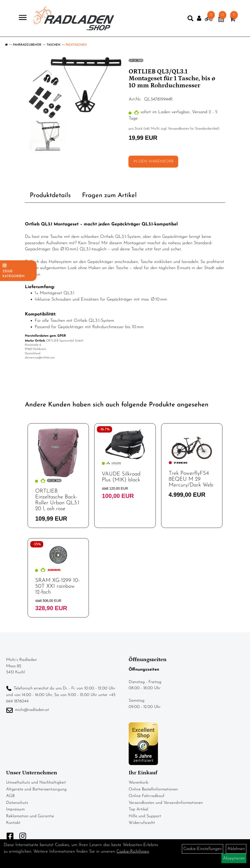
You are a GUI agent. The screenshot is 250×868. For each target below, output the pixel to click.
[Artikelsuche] (190, 20)
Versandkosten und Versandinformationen (166, 803)
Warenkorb (139, 782)
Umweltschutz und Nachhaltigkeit (36, 782)
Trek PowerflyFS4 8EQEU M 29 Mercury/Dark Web (191, 479)
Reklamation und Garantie (30, 816)
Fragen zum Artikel (109, 196)
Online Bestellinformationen (153, 789)
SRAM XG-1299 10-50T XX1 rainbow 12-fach (57, 586)
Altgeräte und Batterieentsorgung (36, 789)
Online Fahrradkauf (147, 796)
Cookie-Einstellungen (203, 849)
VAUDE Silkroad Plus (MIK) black (121, 477)
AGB (10, 796)
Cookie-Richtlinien (133, 852)
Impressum (15, 809)
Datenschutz (17, 803)
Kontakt (13, 823)
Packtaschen (76, 45)
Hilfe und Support (145, 816)
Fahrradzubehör (27, 45)
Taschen (53, 45)
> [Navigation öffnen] (21, 18)
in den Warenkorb (153, 161)
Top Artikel (138, 809)
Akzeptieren (234, 858)
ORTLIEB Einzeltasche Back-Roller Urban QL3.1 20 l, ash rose (57, 500)
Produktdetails (50, 196)
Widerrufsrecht (142, 823)
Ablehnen (236, 849)
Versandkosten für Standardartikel (193, 129)
